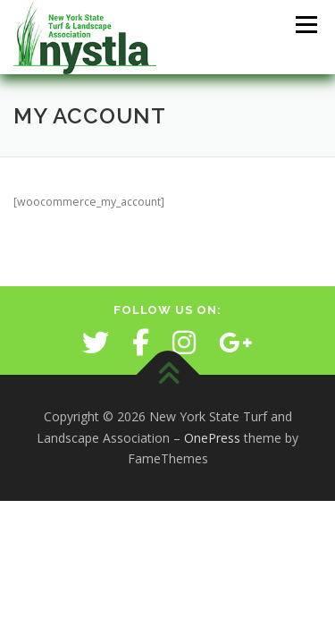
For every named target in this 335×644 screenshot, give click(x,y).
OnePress (212, 438)
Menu (305, 25)
